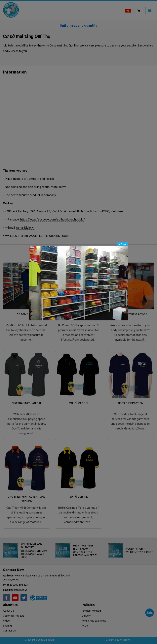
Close (123, 244)
